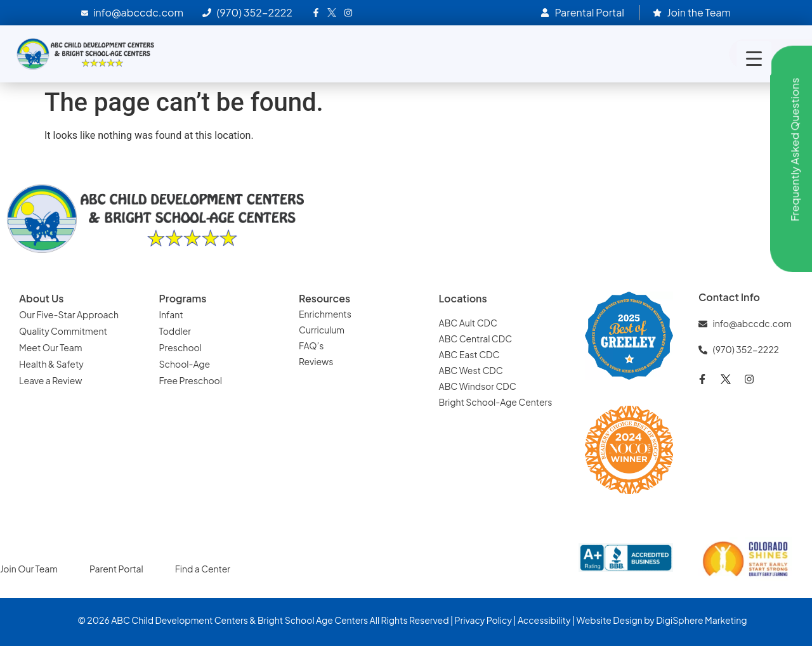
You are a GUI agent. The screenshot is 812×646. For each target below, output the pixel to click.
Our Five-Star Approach (69, 314)
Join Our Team (29, 569)
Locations (463, 298)
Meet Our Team (51, 347)
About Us (41, 298)
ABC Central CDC (476, 339)
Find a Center (203, 569)
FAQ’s (311, 346)
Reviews (316, 361)
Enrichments (325, 314)
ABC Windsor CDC (478, 386)
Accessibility (544, 620)
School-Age (185, 364)
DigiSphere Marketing (701, 620)
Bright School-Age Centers (496, 402)
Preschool (180, 347)
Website (593, 620)
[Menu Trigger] (754, 59)
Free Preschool (191, 380)
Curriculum (322, 330)
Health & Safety (51, 364)
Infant (171, 314)
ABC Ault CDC (468, 323)
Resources (324, 298)
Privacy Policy (483, 620)
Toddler (175, 331)
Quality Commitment (63, 331)
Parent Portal (116, 569)
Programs (183, 298)
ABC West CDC (471, 370)
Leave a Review (50, 380)
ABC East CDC (469, 354)
